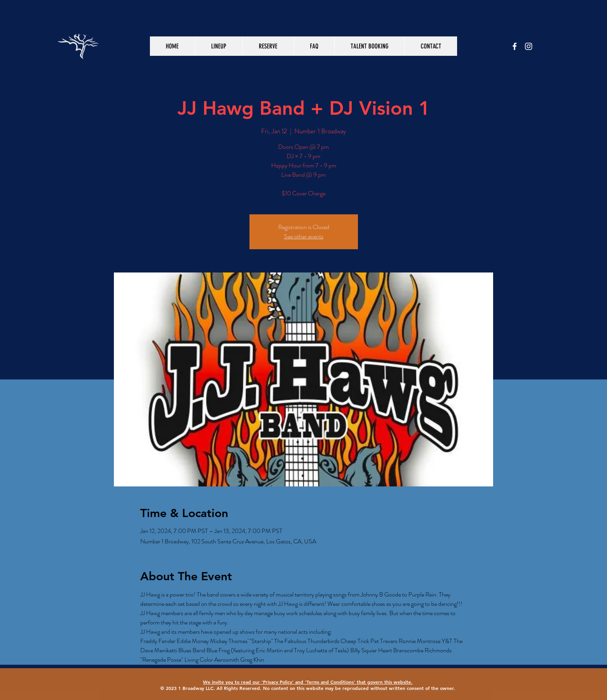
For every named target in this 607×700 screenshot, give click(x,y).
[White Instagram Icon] (529, 46)
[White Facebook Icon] (515, 46)
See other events (304, 236)
